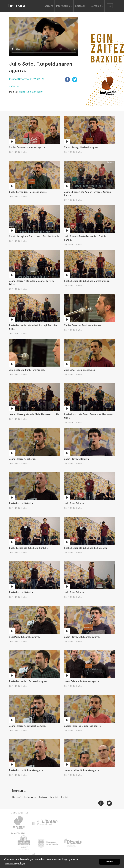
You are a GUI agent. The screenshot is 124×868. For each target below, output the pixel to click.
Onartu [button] (110, 862)
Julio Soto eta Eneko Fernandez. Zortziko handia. (86, 238)
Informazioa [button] (64, 6)
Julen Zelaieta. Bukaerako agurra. (82, 681)
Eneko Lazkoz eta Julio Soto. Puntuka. (29, 548)
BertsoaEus (22, 5)
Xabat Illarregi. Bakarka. (77, 459)
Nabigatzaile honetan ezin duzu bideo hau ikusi (44, 37)
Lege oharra (30, 797)
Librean (45, 822)
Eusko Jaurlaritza (23, 843)
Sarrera (49, 6)
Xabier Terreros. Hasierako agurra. (27, 147)
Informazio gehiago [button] (15, 863)
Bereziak (54, 797)
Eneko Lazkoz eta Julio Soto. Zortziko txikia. (87, 281)
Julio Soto (15, 86)
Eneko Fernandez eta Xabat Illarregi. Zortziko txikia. (33, 327)
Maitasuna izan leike (31, 92)
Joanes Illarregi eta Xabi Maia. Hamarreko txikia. (34, 414)
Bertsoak (43, 797)
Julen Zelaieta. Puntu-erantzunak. (27, 370)
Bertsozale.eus (20, 822)
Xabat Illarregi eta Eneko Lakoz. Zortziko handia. (34, 236)
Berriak (65, 797)
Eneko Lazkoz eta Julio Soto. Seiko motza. (86, 548)
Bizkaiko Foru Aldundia (76, 843)
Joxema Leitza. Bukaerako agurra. (82, 770)
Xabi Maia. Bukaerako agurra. (24, 637)
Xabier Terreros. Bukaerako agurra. (83, 726)
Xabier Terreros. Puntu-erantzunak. (83, 325)
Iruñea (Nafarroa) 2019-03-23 (27, 79)
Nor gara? (17, 797)
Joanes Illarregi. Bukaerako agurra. (28, 726)
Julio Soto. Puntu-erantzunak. (80, 370)
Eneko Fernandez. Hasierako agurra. (28, 192)
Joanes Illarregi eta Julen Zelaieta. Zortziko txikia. (32, 283)
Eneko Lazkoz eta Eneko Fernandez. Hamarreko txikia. (89, 416)
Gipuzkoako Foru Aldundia (50, 843)
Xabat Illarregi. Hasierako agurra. (82, 147)
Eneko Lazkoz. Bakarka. (21, 503)
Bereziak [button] (97, 6)
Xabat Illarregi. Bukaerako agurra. (82, 637)
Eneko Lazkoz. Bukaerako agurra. (26, 770)
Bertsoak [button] (81, 6)
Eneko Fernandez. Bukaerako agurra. (29, 681)
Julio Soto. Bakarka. (74, 503)
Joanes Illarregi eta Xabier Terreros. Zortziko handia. (88, 194)
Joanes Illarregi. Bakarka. (22, 459)
